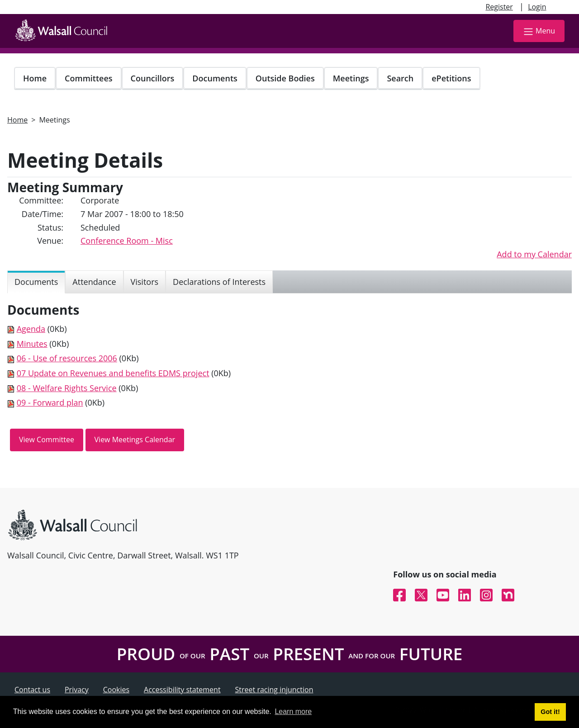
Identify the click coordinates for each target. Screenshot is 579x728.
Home (35, 78)
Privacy (77, 690)
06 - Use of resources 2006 (67, 358)
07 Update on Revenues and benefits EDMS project (113, 373)
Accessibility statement (182, 690)
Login (537, 7)
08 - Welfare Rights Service (67, 388)
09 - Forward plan (50, 402)
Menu (539, 31)
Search (400, 78)
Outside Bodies (285, 78)
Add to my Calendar (534, 254)
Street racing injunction (274, 690)
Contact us (32, 690)
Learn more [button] (293, 711)
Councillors (153, 78)
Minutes (32, 344)
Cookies (116, 690)
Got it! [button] (550, 712)
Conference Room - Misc (127, 241)
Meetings (351, 78)
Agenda (31, 329)
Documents (215, 78)
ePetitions (451, 78)
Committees (89, 78)
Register (499, 7)
